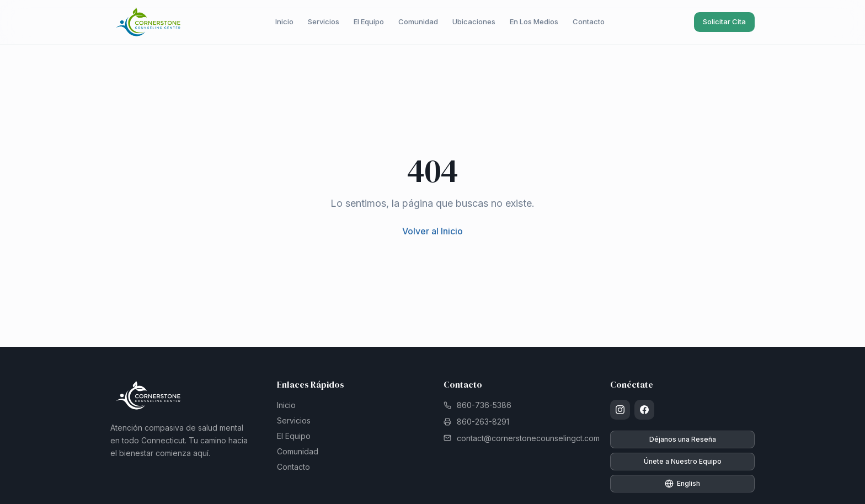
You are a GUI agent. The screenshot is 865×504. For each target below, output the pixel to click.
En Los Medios (534, 22)
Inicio (284, 22)
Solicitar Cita (724, 22)
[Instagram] (620, 410)
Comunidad (418, 22)
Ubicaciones (474, 22)
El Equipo (369, 22)
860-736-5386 (477, 405)
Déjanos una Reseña (683, 439)
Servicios (324, 22)
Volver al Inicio (432, 231)
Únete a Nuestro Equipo (683, 461)
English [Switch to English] (682, 484)
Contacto (589, 22)
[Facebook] (644, 410)
